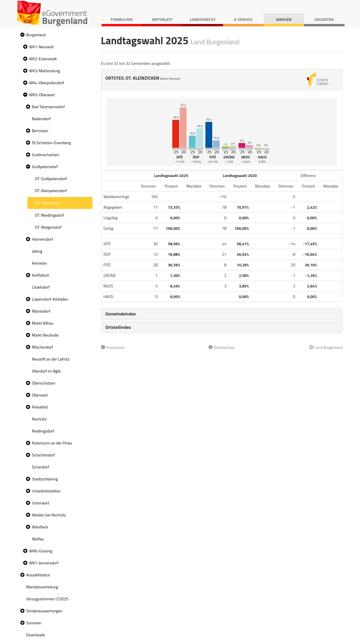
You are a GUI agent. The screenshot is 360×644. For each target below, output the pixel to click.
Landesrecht (203, 19)
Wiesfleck (40, 527)
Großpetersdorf (45, 167)
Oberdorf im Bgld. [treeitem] (47, 371)
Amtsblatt (162, 19)
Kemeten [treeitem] (40, 263)
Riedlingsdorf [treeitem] (43, 431)
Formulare (122, 19)
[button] (22, 35)
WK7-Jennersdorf (44, 563)
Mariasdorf (41, 311)
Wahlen (284, 19)
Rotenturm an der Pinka (52, 443)
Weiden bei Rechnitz (49, 515)
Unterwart (41, 503)
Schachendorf (44, 455)
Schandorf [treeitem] (41, 467)
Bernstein (40, 131)
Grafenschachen (45, 155)
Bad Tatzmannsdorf (48, 107)
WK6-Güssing (41, 551)
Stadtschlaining (45, 479)
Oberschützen (44, 383)
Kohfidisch (41, 275)
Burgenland (36, 35)
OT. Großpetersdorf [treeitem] (51, 179)
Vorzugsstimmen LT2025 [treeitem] (47, 599)
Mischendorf (43, 347)
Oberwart (40, 395)
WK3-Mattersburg (45, 71)
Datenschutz (222, 347)
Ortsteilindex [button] (118, 327)
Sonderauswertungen (44, 611)
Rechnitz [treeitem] (39, 419)
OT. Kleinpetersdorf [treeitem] (51, 191)
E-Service (243, 19)
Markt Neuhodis (45, 335)
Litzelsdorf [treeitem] (41, 287)
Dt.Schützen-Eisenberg (51, 143)
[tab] (222, 314)
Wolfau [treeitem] (38, 539)
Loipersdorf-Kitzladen (50, 299)
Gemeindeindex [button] (121, 314)
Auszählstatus (38, 575)
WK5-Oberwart (42, 95)
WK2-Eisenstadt (43, 59)
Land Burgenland (326, 347)
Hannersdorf (43, 239)
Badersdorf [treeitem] (41, 119)
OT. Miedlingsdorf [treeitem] (49, 215)
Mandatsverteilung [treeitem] (42, 587)
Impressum (113, 347)
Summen (34, 623)
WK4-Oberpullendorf (47, 83)
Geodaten (324, 19)
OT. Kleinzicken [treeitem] (47, 203)
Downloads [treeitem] (36, 635)
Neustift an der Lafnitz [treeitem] (51, 359)
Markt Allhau (43, 323)
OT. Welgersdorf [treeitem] (48, 227)
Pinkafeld (40, 407)
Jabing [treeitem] (37, 251)
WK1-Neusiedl (41, 47)
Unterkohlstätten (46, 491)
